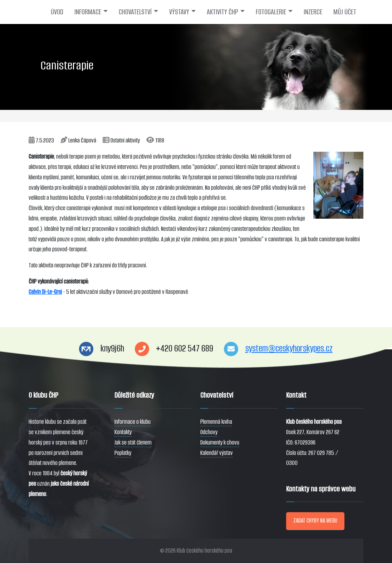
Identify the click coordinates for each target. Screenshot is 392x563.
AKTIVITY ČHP (222, 12)
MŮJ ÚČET (345, 12)
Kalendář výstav (217, 453)
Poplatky (123, 453)
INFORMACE (88, 12)
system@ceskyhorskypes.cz (289, 348)
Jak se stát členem (133, 443)
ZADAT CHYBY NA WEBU (315, 521)
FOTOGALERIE (271, 12)
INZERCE (313, 12)
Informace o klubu (133, 422)
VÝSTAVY (179, 12)
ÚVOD (57, 12)
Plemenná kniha (216, 422)
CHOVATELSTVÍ (135, 12)
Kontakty (123, 432)
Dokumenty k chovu (220, 443)
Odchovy (209, 432)
